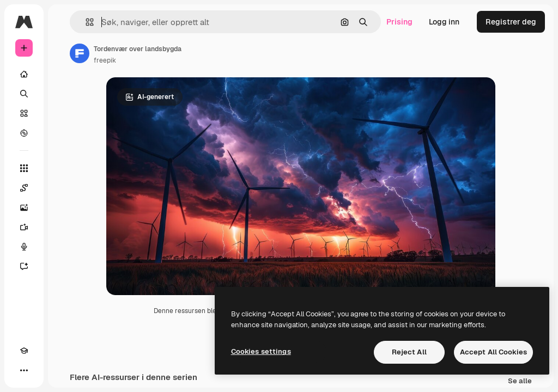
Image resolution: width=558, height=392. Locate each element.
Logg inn (444, 22)
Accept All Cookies (493, 352)
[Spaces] (24, 188)
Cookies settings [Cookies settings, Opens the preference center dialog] (261, 351)
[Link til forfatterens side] (80, 53)
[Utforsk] (24, 133)
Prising (399, 22)
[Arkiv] (24, 113)
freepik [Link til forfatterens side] (105, 60)
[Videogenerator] (24, 227)
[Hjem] (24, 74)
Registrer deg (511, 22)
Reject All (409, 352)
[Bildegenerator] (24, 207)
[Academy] (24, 351)
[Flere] (24, 370)
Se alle (520, 381)
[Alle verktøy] (24, 168)
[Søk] (24, 94)
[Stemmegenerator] (24, 247)
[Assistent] (24, 266)
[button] (85, 22)
